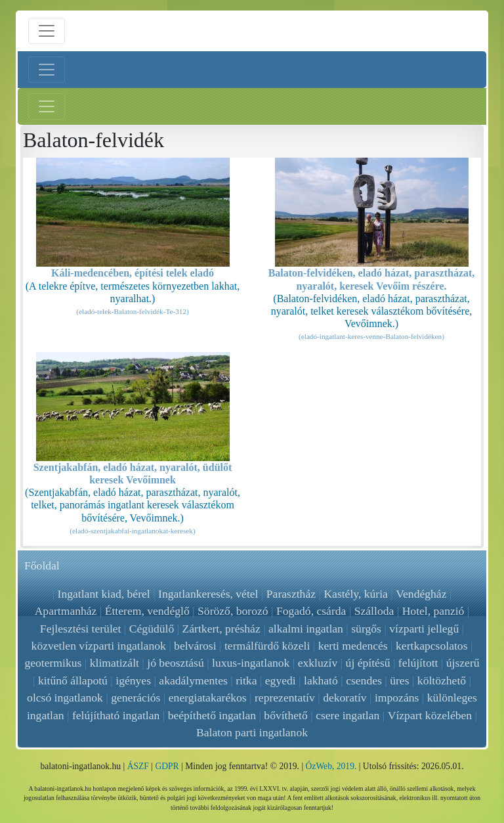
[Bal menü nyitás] (47, 70)
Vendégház (421, 594)
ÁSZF (138, 766)
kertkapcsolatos (431, 646)
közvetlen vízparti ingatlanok (99, 646)
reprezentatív (285, 698)
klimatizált (115, 663)
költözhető (442, 680)
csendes (364, 680)
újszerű (463, 663)
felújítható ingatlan (116, 715)
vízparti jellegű (424, 629)
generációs (136, 698)
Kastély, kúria (356, 594)
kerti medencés (353, 646)
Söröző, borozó (233, 611)
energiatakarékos (208, 698)
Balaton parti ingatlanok (252, 732)
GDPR (167, 766)
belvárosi (195, 646)
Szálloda (374, 611)
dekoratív (345, 698)
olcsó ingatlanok (65, 698)
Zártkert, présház (221, 629)
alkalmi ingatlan (306, 629)
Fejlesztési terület (81, 629)
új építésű (368, 663)
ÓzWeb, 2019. (331, 766)
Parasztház (291, 594)
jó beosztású (175, 663)
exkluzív (318, 663)
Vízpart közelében (430, 715)
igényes (133, 680)
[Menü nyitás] (47, 31)
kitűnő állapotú (73, 680)
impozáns (397, 698)
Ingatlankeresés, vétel (208, 594)
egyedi (281, 680)
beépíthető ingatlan (212, 715)
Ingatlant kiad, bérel (104, 594)
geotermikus (53, 663)
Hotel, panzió (433, 611)
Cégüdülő (152, 629)
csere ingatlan (347, 715)
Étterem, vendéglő (147, 611)
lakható (321, 680)
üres (399, 680)
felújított (418, 663)
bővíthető (286, 715)
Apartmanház (66, 611)
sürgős (366, 629)
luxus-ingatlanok (251, 663)
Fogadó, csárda (311, 611)
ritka (246, 680)
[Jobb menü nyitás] (47, 106)
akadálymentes (193, 680)
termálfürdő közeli (267, 646)
